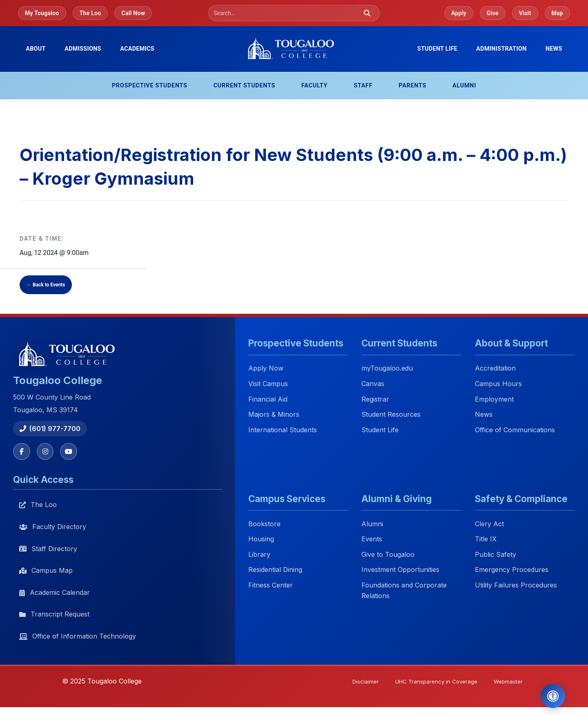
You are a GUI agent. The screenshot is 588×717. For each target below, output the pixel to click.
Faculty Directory (53, 527)
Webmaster (507, 683)
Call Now (133, 13)
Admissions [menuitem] (83, 49)
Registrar (375, 399)
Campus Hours (498, 384)
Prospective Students (150, 86)
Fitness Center (271, 586)
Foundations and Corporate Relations (404, 591)
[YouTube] (71, 452)
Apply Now (266, 369)
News (554, 49)
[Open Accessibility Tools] (548, 694)
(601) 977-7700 (50, 429)
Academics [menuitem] (137, 49)
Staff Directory (48, 549)
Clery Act (489, 524)
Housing (261, 540)
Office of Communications (515, 430)
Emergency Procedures (512, 570)
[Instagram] (47, 452)
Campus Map (46, 571)
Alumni (464, 86)
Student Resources (391, 415)
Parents (412, 86)
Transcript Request (54, 615)
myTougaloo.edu (387, 369)
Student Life (380, 430)
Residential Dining (275, 570)
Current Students (244, 86)
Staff (363, 86)
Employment (494, 399)
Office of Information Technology (78, 637)
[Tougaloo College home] (294, 49)
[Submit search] (367, 13)
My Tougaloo (42, 13)
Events (372, 540)
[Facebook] (22, 452)
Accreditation (495, 369)
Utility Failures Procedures (516, 586)
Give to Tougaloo (388, 555)
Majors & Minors (274, 415)
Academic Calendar (55, 593)
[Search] (285, 13)
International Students (283, 430)
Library (259, 555)
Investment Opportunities (400, 570)
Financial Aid (268, 399)
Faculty (314, 86)
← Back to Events (46, 285)
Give (493, 13)
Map (558, 13)
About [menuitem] (36, 49)
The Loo (90, 13)
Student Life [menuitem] (437, 49)
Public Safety (496, 555)
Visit (525, 13)
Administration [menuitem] (501, 49)
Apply (459, 13)
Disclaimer (356, 683)
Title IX (486, 540)
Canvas (373, 384)
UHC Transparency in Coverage (431, 683)
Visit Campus (268, 384)
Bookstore (264, 524)
